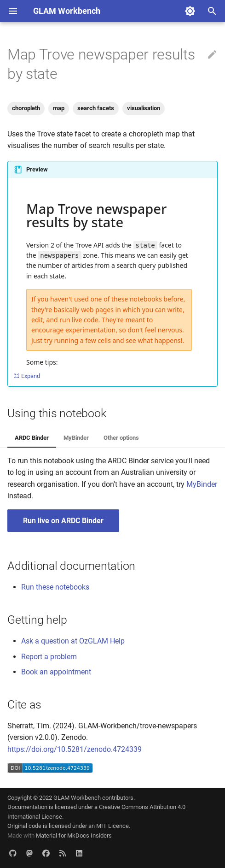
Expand (27, 376)
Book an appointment (56, 672)
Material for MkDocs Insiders (74, 836)
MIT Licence (112, 826)
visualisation (144, 108)
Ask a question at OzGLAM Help (73, 641)
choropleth (26, 108)
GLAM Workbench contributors (93, 798)
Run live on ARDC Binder (63, 521)
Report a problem (49, 657)
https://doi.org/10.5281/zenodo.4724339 (75, 749)
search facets (96, 108)
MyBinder (76, 438)
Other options (121, 438)
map (59, 108)
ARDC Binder (32, 438)
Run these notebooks (55, 587)
